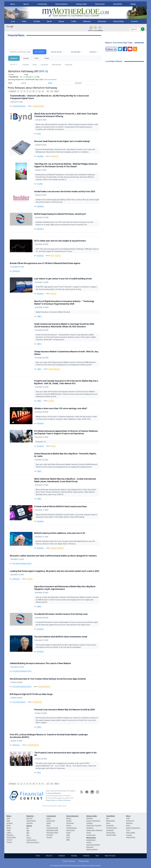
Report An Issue (110, 856)
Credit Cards (54, 156)
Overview (26, 65)
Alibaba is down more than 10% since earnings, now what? (61, 408)
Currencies (44, 65)
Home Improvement (93, 845)
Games (69, 825)
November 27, (41, 442)
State (24, 21)
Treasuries (68, 65)
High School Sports (33, 842)
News (13, 4)
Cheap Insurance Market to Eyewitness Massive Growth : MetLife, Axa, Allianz (66, 353)
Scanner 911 (130, 821)
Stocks (26, 58)
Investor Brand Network (19, 106)
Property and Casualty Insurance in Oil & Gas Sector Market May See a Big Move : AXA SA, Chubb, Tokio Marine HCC (66, 382)
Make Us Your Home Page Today (119, 43)
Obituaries (102, 21)
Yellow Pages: (131, 837)
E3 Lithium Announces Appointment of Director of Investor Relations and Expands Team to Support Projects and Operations (66, 432)
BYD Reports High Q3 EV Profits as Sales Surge (31, 694)
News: (9, 816)
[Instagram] (97, 796)
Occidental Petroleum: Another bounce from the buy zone (61, 614)
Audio (128, 818)
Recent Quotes (56, 52)
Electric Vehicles (37, 702)
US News (37, 21)
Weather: (30, 816)
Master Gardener (92, 849)
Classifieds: (111, 816)
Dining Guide (81, 4)
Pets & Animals (111, 835)
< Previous (12, 91)
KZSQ (68, 837)
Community (42, 4)
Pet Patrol (50, 835)
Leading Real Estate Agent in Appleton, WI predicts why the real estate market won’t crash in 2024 (54, 571)
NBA (28, 833)
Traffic (74, 21)
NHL (28, 835)
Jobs (108, 818)
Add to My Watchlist (50, 80)
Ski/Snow (30, 823)
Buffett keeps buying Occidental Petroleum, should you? (60, 214)
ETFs (37, 58)
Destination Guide (52, 830)
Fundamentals (91, 840)
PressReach (40, 446)
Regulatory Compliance (57, 548)
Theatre (69, 821)
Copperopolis (91, 835)
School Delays (119, 21)
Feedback (62, 856)
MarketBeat (40, 156)
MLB (28, 830)
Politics (9, 833)
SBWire (39, 316)
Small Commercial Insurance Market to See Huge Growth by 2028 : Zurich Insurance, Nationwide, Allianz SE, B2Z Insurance (65, 325)
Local (13, 21)
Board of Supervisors (133, 828)
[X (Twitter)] (82, 796)
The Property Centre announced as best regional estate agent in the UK (65, 754)
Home (38, 856)
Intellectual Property (38, 106)
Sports (26, 4)
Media (133, 4)
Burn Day (29, 818)
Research (78, 83)
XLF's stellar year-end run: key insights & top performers (60, 241)
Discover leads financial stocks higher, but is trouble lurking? (62, 141)
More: (128, 816)
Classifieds (118, 4)
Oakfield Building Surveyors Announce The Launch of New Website (40, 663)
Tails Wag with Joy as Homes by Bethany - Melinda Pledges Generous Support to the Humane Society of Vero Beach (66, 165)
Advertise (86, 856)
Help (97, 856)
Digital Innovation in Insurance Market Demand (53, 312)
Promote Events (111, 828)
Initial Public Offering (33, 745)
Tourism (134, 21)
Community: (51, 816)
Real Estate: (91, 838)
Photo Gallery (131, 833)
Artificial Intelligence (54, 369)
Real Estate (100, 4)
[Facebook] (87, 796)
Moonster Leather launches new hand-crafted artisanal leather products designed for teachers (53, 556)
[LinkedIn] (92, 796)
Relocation (90, 847)
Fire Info (49, 837)
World (49, 21)
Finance (89, 842)
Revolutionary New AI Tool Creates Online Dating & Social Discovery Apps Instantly (48, 679)
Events (49, 818)
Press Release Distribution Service (22, 564)
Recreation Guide (52, 833)
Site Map (74, 856)
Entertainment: (73, 816)
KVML (68, 835)
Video (128, 825)
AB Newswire (16, 271)
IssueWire (40, 184)
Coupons (129, 835)
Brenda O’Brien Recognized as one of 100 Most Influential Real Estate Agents (45, 263)
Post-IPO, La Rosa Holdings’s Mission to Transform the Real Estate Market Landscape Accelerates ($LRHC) (49, 736)
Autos (108, 823)
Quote (24, 83)
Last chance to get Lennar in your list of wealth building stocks (63, 279)
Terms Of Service (64, 800)
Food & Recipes (72, 828)
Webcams (87, 21)
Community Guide (52, 828)
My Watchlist (76, 52)
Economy (58, 256)
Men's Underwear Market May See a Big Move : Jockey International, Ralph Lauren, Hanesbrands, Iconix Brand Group (65, 480)
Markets (14, 58)
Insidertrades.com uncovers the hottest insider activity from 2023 (65, 192)
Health (49, 823)
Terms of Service (69, 861)
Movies (69, 818)
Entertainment (62, 4)
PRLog (39, 134)
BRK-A (43, 71)
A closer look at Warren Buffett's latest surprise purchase (61, 506)
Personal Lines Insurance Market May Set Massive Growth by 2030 (64, 710)
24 (52, 91)
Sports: (29, 826)
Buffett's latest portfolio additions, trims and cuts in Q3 (60, 533)
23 (48, 91)
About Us (49, 856)
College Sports (31, 840)
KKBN (68, 840)
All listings (90, 818)
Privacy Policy (50, 800)
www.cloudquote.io (54, 793)
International (56, 65)
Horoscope (70, 823)
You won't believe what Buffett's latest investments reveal (61, 637)
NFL (28, 828)
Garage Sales (111, 833)
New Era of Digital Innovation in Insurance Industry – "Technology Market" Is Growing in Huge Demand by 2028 (64, 303)
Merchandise (111, 821)
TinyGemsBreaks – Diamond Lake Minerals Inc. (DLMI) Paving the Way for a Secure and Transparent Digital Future (49, 97)
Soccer (29, 838)
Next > (57, 91)
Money (61, 21)
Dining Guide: (92, 816)
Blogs (48, 825)
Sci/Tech (9, 840)
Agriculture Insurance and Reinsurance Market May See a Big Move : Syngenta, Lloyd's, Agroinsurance (65, 588)
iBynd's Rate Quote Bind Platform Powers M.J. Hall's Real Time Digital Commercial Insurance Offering (66, 115)
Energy (53, 446)
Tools (47, 58)
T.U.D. (128, 830)
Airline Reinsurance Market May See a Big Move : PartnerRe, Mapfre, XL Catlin (65, 455)
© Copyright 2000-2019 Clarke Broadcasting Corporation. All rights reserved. (76, 866)
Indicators (93, 52)
